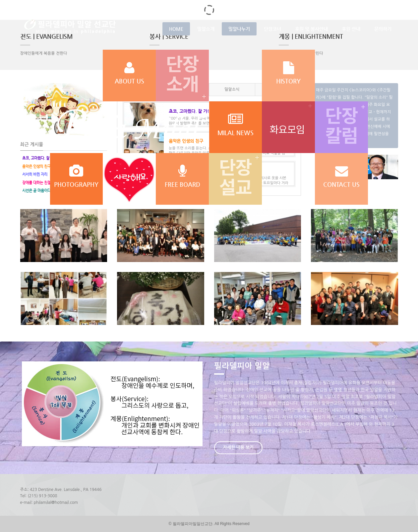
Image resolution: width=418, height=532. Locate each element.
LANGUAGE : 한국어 (376, 7)
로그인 (330, 7)
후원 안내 (351, 29)
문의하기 (383, 29)
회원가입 (347, 7)
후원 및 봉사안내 (311, 29)
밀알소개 (206, 29)
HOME (176, 29)
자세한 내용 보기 (239, 447)
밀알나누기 (239, 29)
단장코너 (272, 29)
